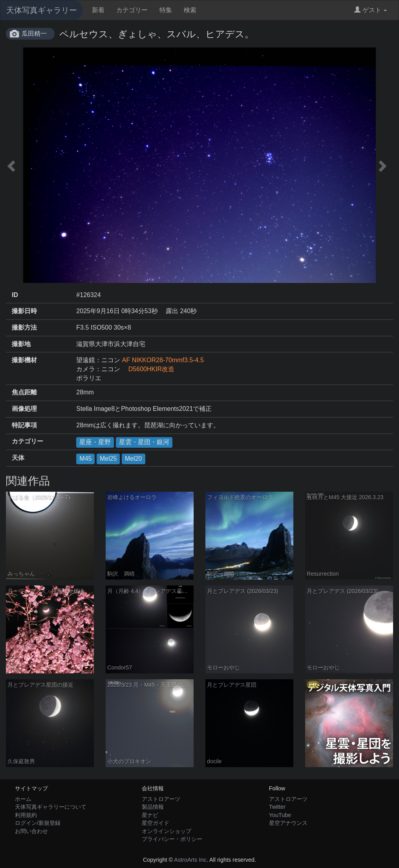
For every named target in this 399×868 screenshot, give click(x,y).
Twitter (277, 807)
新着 (98, 10)
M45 (85, 459)
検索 (190, 10)
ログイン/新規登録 (38, 823)
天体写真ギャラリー (42, 10)
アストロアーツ (161, 799)
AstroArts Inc (190, 860)
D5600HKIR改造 (148, 369)
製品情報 (153, 807)
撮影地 (21, 344)
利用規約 (26, 815)
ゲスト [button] (371, 10)
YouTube (280, 815)
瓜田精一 (34, 34)
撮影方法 (24, 327)
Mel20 (134, 459)
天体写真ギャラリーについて (51, 807)
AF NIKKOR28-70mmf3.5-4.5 (163, 360)
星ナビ (150, 815)
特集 (166, 10)
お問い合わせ (31, 831)
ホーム (23, 799)
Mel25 (108, 459)
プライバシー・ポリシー (172, 839)
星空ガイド (156, 823)
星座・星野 (95, 442)
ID (15, 295)
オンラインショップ (167, 831)
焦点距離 (24, 392)
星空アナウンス (288, 823)
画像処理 (24, 409)
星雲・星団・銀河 (144, 442)
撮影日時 (24, 311)
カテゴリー (132, 10)
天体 (18, 458)
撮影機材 (24, 360)
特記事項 (24, 425)
